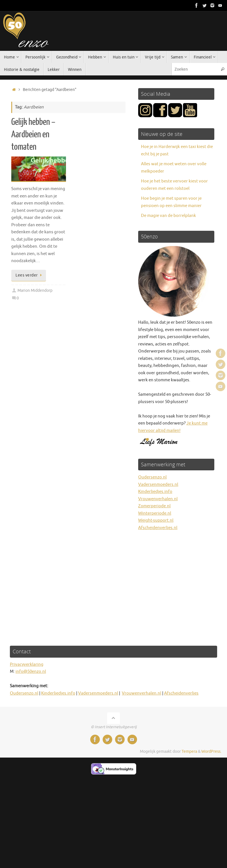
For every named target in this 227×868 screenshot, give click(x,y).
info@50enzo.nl (31, 672)
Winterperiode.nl (155, 513)
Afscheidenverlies (181, 693)
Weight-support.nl (156, 520)
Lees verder (30, 275)
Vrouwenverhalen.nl (158, 499)
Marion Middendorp (35, 291)
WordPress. (211, 751)
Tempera (189, 751)
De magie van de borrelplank (168, 216)
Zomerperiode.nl (154, 506)
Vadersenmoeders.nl (158, 485)
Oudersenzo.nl (152, 477)
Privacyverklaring (27, 664)
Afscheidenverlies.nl (158, 528)
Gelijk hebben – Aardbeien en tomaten (33, 134)
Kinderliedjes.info (155, 492)
